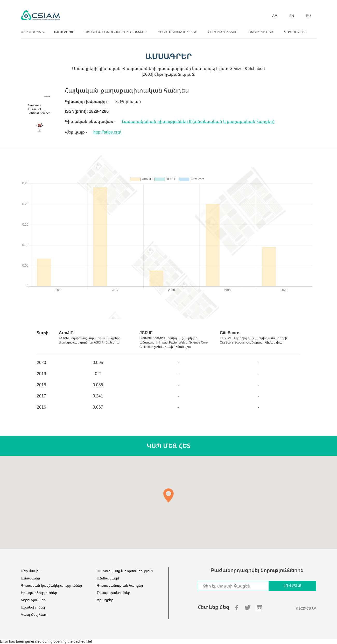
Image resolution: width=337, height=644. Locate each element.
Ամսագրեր (64, 32)
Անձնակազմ (108, 578)
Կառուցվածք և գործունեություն (125, 571)
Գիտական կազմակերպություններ (116, 32)
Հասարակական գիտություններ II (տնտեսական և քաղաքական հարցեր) (198, 121)
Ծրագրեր (105, 600)
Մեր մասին (32, 32)
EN (292, 16)
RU (308, 16)
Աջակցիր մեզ (261, 32)
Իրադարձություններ (177, 32)
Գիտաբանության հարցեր (120, 585)
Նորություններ (223, 32)
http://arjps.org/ (107, 132)
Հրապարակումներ (113, 593)
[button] (168, 495)
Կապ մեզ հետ (295, 32)
